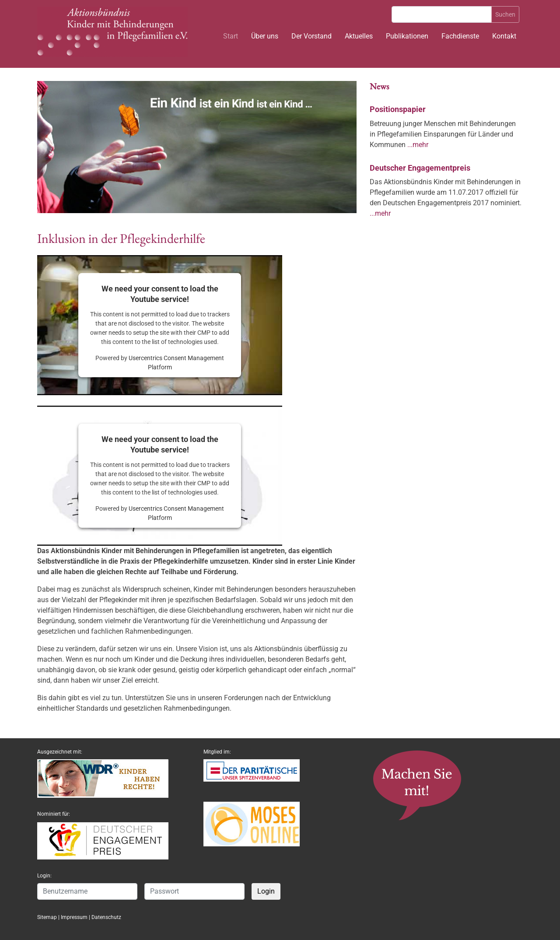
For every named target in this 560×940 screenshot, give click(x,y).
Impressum (74, 917)
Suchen (505, 14)
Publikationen (407, 36)
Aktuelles (359, 36)
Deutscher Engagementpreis (420, 168)
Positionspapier (398, 109)
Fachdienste (460, 36)
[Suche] (442, 14)
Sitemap (47, 917)
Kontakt (504, 36)
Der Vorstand (311, 36)
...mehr (418, 145)
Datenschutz (106, 917)
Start (231, 36)
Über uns (265, 36)
